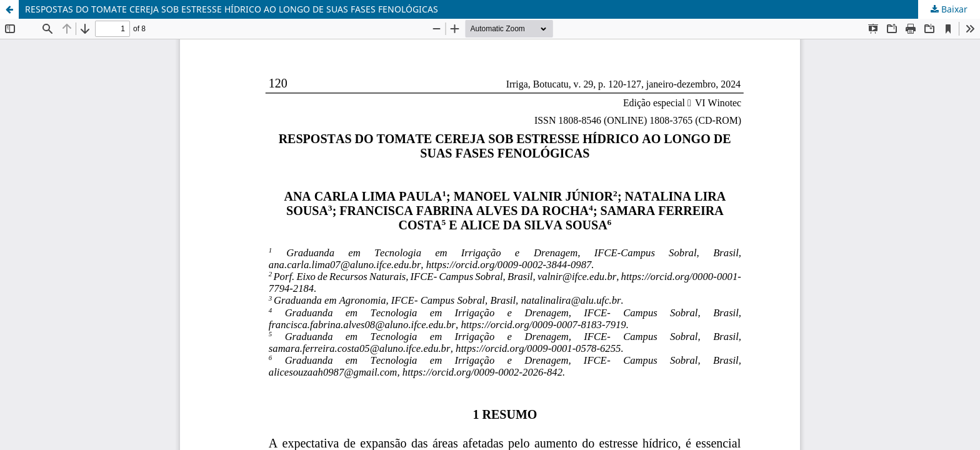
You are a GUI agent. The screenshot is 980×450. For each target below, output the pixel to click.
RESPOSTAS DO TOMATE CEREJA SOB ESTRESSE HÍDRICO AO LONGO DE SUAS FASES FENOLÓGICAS (232, 9)
